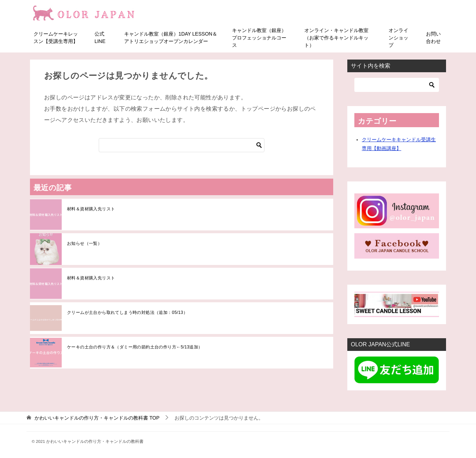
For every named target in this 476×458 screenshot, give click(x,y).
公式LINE (100, 38)
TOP (97, 418)
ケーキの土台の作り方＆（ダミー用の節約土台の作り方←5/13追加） (135, 347)
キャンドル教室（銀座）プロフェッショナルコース (259, 37)
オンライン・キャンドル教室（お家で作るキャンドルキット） (336, 37)
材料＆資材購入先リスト (91, 209)
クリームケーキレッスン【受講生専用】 (56, 38)
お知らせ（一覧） (84, 243)
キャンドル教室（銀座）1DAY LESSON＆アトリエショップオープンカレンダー (171, 38)
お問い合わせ (433, 38)
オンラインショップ (398, 37)
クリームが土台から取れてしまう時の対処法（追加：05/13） (127, 312)
